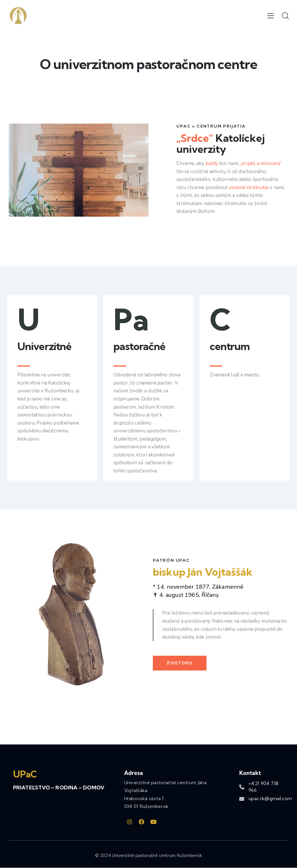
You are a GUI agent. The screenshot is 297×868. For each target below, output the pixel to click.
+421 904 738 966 (264, 787)
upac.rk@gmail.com (270, 798)
